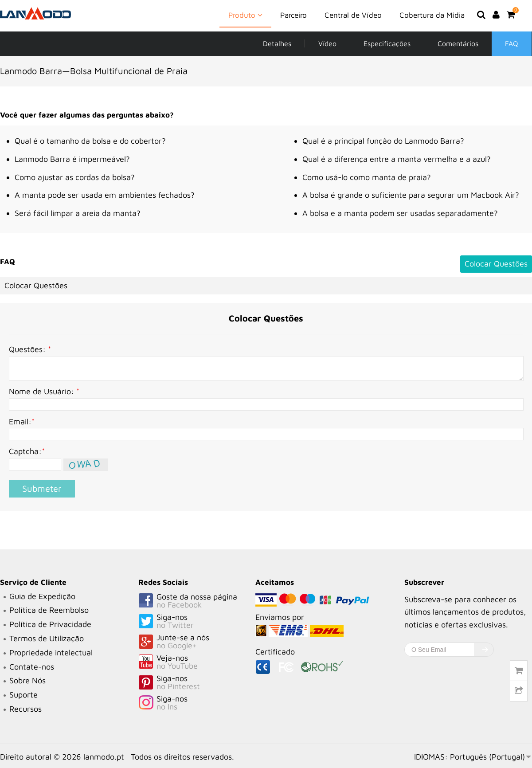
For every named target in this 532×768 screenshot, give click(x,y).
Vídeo (327, 43)
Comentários (458, 43)
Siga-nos (197, 622)
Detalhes (277, 43)
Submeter (42, 488)
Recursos (25, 709)
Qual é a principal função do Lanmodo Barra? (383, 141)
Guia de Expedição (42, 596)
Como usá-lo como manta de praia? (367, 177)
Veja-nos (197, 662)
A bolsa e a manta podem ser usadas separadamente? (400, 213)
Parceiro (293, 15)
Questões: (30, 349)
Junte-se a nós (197, 642)
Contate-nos (32, 667)
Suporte (23, 695)
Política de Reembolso (49, 610)
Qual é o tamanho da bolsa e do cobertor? (90, 141)
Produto (245, 15)
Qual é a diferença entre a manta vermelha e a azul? (397, 159)
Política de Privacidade (50, 624)
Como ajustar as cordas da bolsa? (75, 177)
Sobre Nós (27, 680)
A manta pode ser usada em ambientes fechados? (105, 195)
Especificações (387, 43)
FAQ (512, 43)
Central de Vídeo (353, 15)
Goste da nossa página (197, 601)
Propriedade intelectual (51, 652)
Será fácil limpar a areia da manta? (78, 213)
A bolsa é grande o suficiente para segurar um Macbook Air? (411, 195)
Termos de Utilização (47, 638)
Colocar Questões (496, 264)
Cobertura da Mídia (432, 15)
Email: (22, 421)
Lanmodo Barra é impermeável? (72, 159)
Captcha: (27, 451)
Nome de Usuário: (44, 391)
